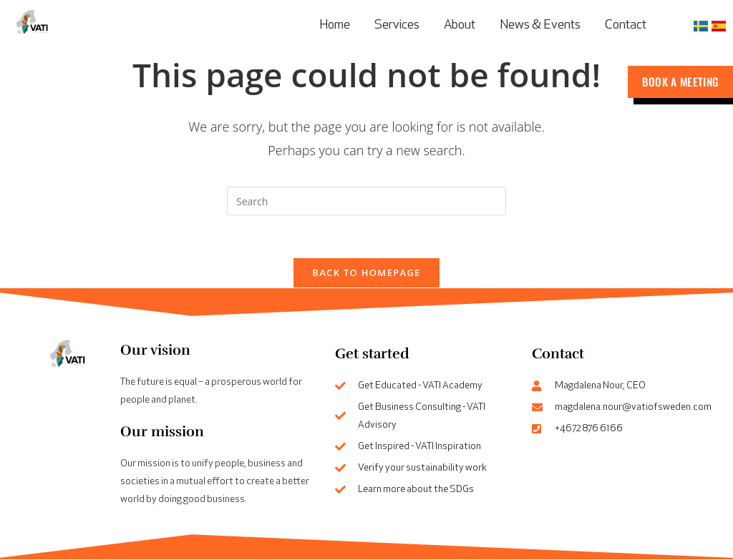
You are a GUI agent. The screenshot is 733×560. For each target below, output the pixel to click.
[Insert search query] (366, 201)
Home (335, 25)
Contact (626, 25)
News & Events (540, 25)
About (460, 25)
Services (397, 25)
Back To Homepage (366, 273)
